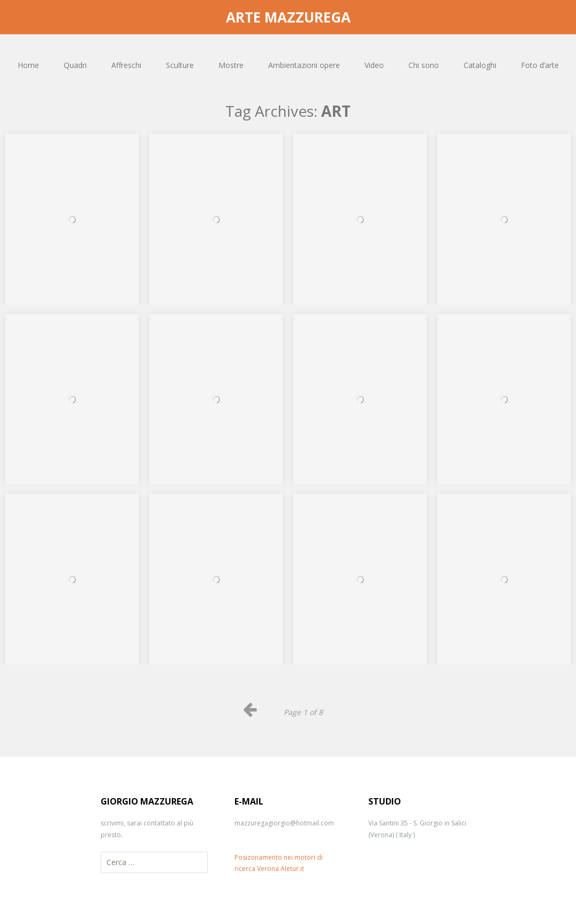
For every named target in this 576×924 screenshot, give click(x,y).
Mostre (231, 65)
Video (374, 65)
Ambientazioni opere (304, 65)
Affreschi (126, 65)
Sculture (180, 65)
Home (28, 65)
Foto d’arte (540, 65)
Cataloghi (480, 65)
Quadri (75, 65)
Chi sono (424, 65)
